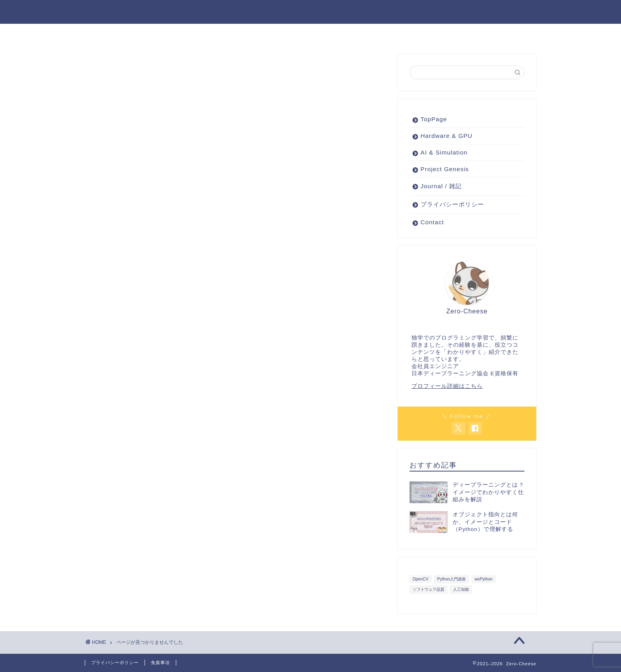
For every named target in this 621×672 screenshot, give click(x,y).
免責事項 (160, 662)
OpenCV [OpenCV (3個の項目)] (421, 579)
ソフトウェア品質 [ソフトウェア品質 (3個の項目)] (429, 590)
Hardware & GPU (211, 33)
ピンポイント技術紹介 (362, 33)
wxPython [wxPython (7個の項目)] (483, 579)
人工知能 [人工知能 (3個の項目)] (461, 590)
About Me (495, 33)
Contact (432, 222)
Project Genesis (137, 33)
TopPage (434, 119)
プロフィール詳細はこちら (447, 387)
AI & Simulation (285, 33)
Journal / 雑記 (436, 33)
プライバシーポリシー (452, 205)
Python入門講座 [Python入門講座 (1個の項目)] (451, 579)
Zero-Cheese (310, 11)
